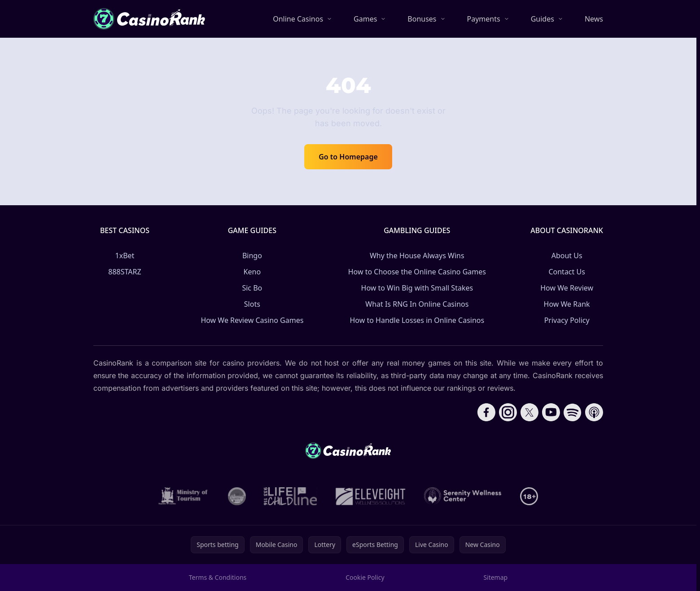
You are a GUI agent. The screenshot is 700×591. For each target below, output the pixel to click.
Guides (542, 19)
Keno (252, 272)
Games (365, 19)
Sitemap (495, 577)
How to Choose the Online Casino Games (417, 272)
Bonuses (422, 19)
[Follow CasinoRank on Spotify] (573, 412)
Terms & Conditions (218, 577)
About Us (567, 256)
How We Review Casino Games (252, 320)
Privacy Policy (567, 320)
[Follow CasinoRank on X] (529, 412)
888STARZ (125, 272)
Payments (484, 19)
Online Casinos (298, 19)
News (594, 19)
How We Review (567, 288)
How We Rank (567, 304)
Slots (252, 304)
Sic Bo (252, 288)
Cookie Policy (365, 577)
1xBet (125, 256)
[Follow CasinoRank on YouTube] (551, 412)
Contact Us (567, 272)
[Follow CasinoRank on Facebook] (486, 412)
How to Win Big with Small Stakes (417, 288)
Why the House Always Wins (417, 256)
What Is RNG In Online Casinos (417, 304)
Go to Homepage (348, 157)
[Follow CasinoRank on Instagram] (508, 412)
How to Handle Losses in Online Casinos (417, 320)
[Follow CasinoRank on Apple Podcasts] (594, 412)
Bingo (252, 256)
